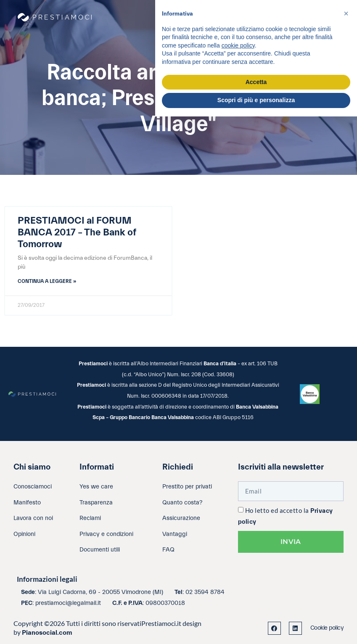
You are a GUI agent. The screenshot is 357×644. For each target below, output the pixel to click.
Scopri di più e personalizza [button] (256, 100)
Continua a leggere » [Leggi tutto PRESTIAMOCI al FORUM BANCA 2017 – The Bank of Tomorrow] (47, 281)
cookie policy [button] (238, 45)
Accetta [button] (256, 82)
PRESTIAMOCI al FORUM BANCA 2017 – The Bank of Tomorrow (77, 232)
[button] (346, 13)
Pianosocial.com (47, 633)
